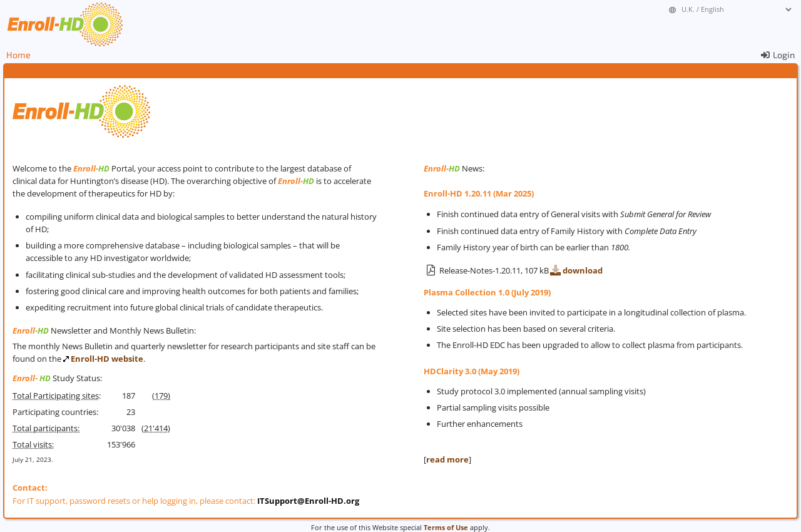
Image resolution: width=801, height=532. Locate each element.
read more (447, 459)
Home (18, 55)
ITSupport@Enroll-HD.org (308, 501)
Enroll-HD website (107, 359)
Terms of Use (446, 527)
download (576, 270)
